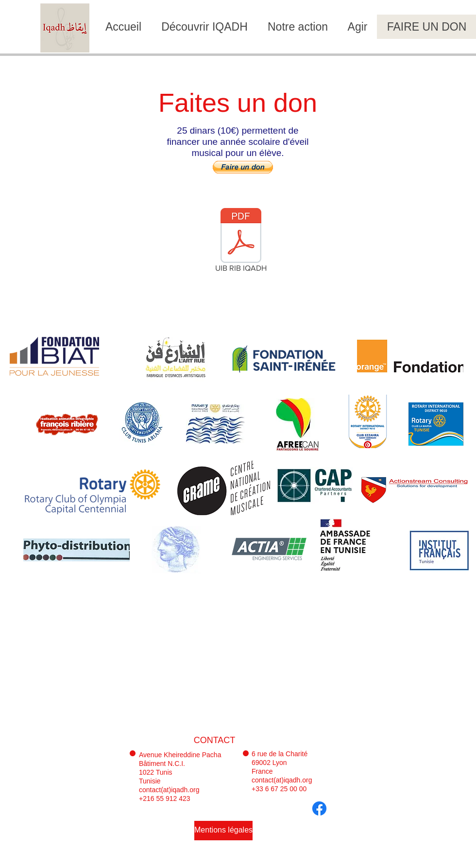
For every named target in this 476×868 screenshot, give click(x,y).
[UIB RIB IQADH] (241, 242)
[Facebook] (319, 808)
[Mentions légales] (223, 831)
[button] (243, 167)
